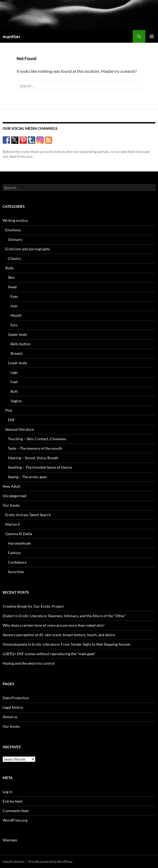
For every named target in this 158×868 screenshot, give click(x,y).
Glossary (15, 239)
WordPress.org (15, 820)
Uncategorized (14, 496)
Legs (14, 372)
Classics (14, 258)
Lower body (18, 363)
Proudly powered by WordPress (50, 862)
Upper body (18, 334)
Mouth (16, 315)
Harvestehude (19, 543)
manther (12, 36)
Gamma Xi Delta (19, 534)
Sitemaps (10, 840)
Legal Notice (13, 707)
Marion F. (13, 524)
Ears (14, 325)
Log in (8, 792)
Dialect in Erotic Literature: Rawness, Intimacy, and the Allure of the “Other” (64, 616)
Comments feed (16, 811)
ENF (11, 420)
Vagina (16, 401)
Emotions (13, 230)
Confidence (17, 562)
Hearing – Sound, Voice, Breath (33, 458)
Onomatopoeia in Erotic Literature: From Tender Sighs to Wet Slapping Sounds (66, 644)
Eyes (14, 296)
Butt (14, 391)
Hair (14, 306)
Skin (11, 277)
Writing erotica (15, 220)
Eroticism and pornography (28, 249)
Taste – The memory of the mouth (35, 448)
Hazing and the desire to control (29, 663)
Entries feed (12, 801)
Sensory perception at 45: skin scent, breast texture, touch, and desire (59, 635)
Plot (9, 410)
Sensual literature (20, 429)
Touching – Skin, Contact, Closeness (37, 439)
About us (10, 717)
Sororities (16, 572)
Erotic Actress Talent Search (28, 515)
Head (12, 287)
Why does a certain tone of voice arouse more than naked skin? (54, 625)
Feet (14, 382)
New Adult (11, 486)
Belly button (21, 344)
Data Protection (16, 698)
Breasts (17, 353)
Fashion (14, 553)
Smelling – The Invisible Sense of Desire (40, 467)
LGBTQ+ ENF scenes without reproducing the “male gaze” (49, 654)
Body (9, 268)
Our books (11, 505)
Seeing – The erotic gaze (27, 477)
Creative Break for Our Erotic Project (33, 606)
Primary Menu (152, 36)
